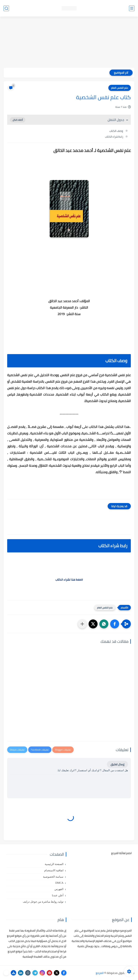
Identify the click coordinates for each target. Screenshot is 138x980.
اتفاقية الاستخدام (54, 870)
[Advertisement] (69, 43)
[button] (115, 624)
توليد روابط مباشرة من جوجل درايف (43, 902)
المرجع (100, 973)
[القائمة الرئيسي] (132, 8)
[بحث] (6, 8)
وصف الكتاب (116, 131)
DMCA (59, 883)
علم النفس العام (120, 88)
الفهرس (59, 889)
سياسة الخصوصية (53, 877)
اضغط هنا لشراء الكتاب (69, 580)
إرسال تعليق (117, 764)
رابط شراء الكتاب (114, 137)
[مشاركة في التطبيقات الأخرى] (82, 624)
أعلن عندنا (58, 895)
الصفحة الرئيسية (54, 864)
